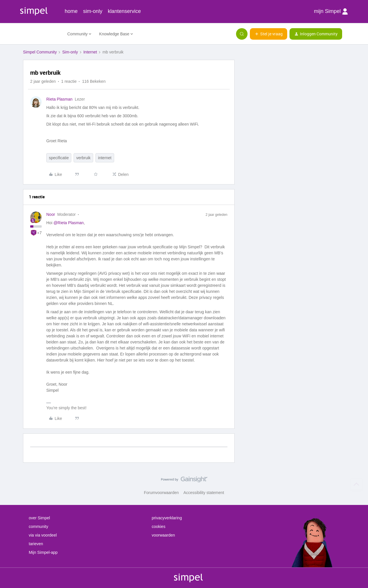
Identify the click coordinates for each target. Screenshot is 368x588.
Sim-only (70, 52)
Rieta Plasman (59, 99)
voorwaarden (163, 535)
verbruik (83, 158)
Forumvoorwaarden (161, 493)
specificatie (59, 158)
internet (105, 158)
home (71, 11)
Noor (51, 214)
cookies (159, 526)
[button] (269, 34)
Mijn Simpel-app (43, 552)
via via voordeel (43, 535)
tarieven (36, 544)
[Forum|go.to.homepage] (42, 34)
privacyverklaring (167, 518)
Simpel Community (40, 52)
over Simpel (39, 518)
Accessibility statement (204, 493)
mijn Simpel (331, 11)
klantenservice (124, 11)
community (39, 526)
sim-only (93, 11)
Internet (90, 52)
